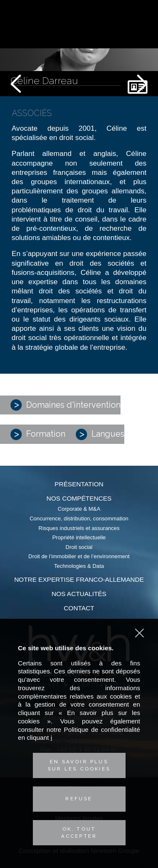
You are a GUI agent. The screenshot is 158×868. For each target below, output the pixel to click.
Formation (38, 434)
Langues (100, 434)
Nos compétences (79, 498)
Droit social (79, 547)
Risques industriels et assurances (79, 528)
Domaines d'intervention (66, 405)
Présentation (79, 484)
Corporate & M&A (79, 509)
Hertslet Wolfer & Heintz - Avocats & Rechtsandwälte (79, 25)
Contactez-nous (140, 34)
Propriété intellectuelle (79, 537)
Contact (79, 608)
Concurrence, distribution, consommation (79, 518)
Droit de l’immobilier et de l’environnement (79, 556)
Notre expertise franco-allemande (79, 579)
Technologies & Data (79, 566)
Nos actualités (79, 594)
